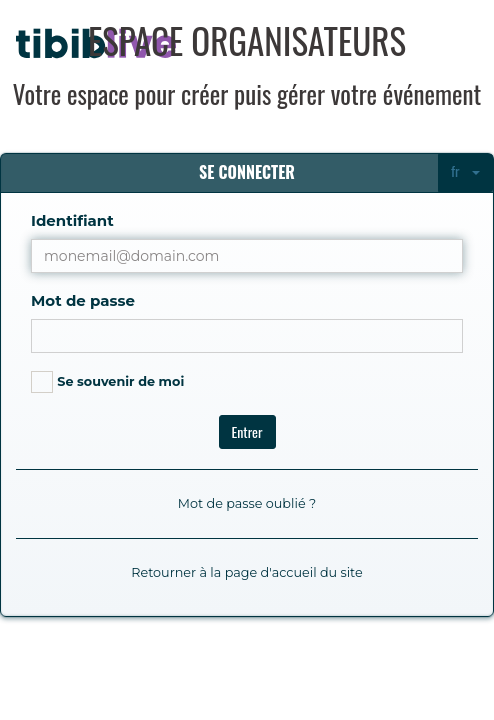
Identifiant (72, 220)
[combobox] (465, 173)
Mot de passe (83, 300)
